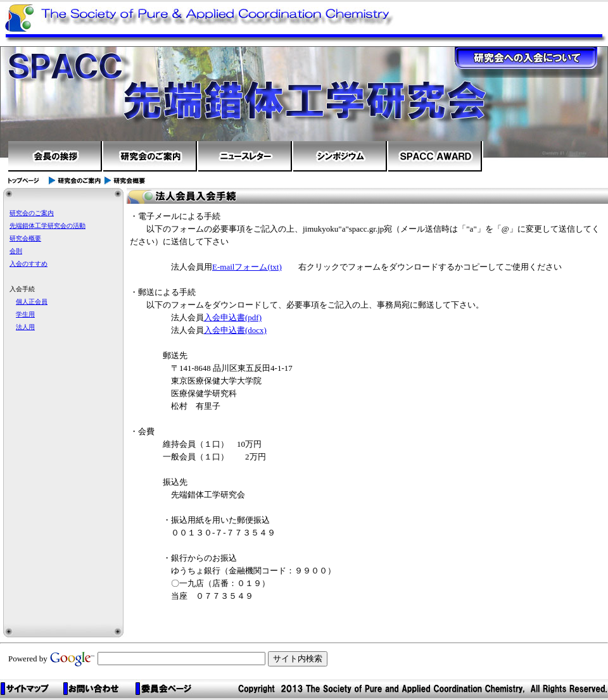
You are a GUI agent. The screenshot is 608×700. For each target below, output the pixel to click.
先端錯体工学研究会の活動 (47, 226)
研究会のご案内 (32, 213)
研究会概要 (25, 238)
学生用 (25, 314)
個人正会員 (32, 302)
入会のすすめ (28, 264)
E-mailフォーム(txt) (247, 267)
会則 (16, 251)
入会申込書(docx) (235, 330)
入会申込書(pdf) (233, 317)
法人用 (25, 327)
